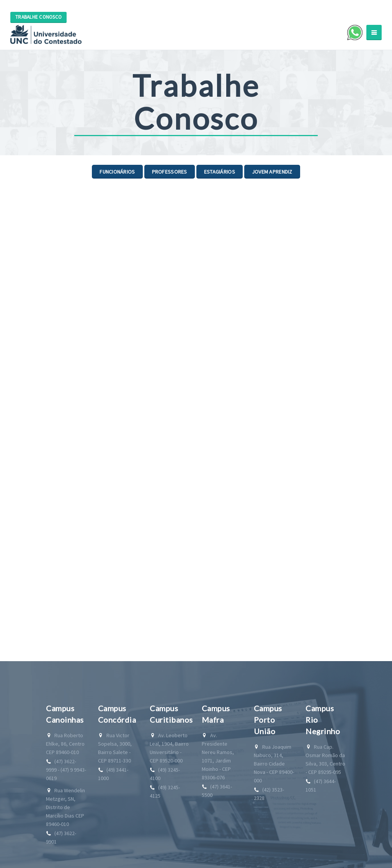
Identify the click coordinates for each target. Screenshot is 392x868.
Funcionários (117, 172)
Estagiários (220, 172)
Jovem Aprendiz (272, 172)
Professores (170, 172)
